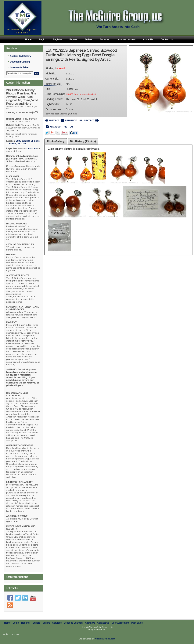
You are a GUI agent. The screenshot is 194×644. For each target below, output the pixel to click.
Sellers (89, 39)
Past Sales (137, 623)
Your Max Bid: (53, 84)
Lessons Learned (126, 39)
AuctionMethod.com (105, 639)
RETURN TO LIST (72, 120)
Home (28, 39)
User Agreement (120, 623)
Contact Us (167, 39)
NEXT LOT (91, 120)
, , (23, 142)
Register (57, 39)
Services (104, 39)
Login (42, 39)
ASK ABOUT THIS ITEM (59, 127)
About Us (148, 39)
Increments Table (19, 67)
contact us (31, 148)
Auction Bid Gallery (20, 56)
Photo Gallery (56, 141)
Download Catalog (20, 62)
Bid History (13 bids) (83, 141)
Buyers (73, 39)
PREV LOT (52, 120)
